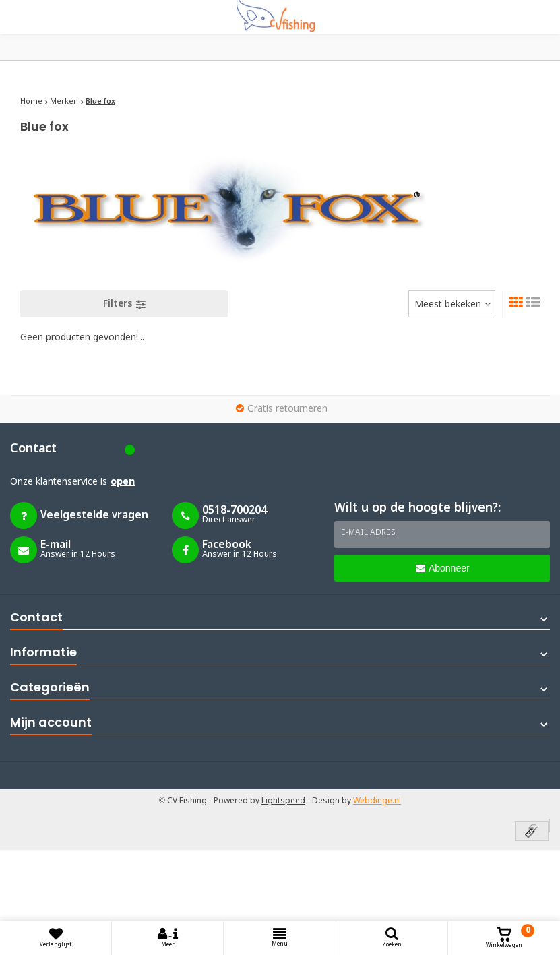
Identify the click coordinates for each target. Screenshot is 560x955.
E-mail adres (368, 533)
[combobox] (452, 304)
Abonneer (443, 568)
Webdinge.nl (377, 801)
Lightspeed (283, 801)
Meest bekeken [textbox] (448, 305)
